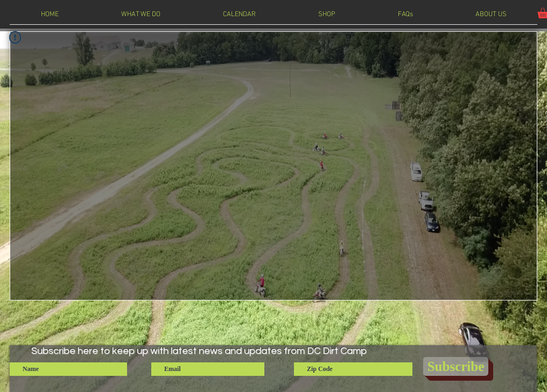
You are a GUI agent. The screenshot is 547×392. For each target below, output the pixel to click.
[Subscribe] (456, 366)
